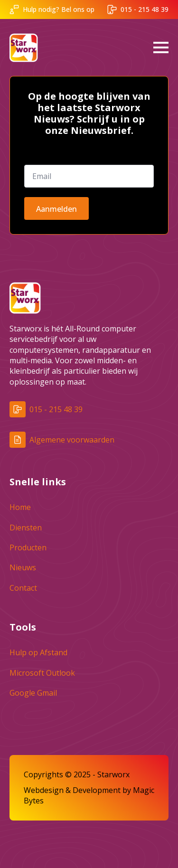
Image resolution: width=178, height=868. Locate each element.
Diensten (26, 528)
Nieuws (23, 567)
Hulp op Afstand (38, 652)
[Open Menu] (161, 47)
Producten (28, 547)
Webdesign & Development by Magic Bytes (89, 795)
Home (20, 507)
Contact (23, 588)
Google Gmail (33, 693)
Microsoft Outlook (42, 673)
